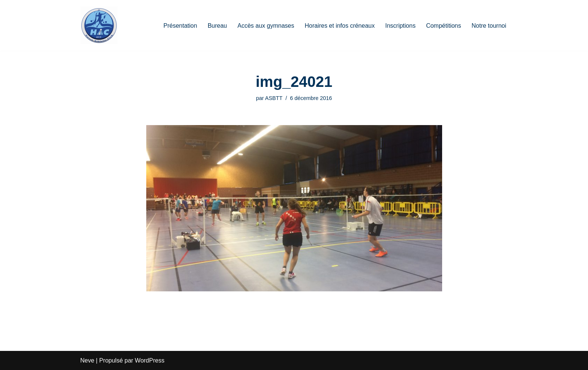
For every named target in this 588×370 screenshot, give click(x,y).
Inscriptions (400, 26)
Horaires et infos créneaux (340, 26)
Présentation (180, 26)
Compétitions (443, 26)
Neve (87, 360)
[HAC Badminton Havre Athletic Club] (99, 25)
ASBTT (274, 98)
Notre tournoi (489, 26)
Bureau (217, 26)
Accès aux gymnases (266, 26)
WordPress (150, 360)
